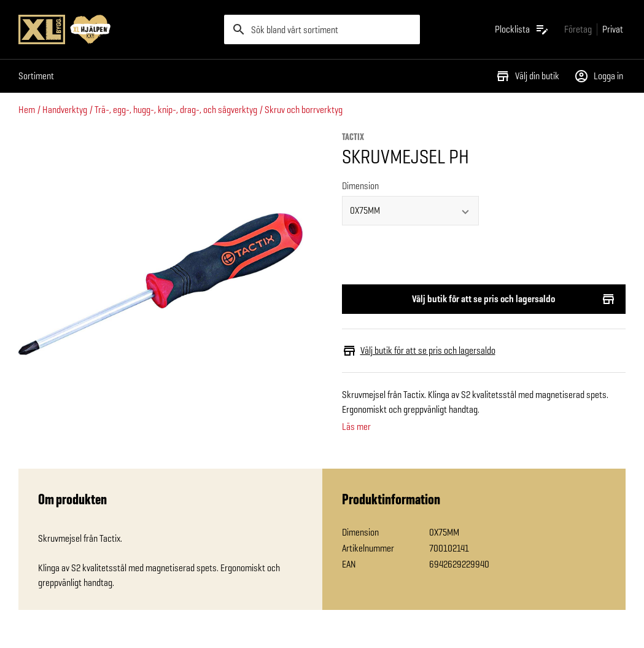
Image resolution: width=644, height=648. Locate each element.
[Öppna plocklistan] (522, 29)
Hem (27, 110)
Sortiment (36, 76)
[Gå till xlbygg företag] (578, 29)
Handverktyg (65, 110)
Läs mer (356, 427)
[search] (322, 29)
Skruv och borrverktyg (304, 110)
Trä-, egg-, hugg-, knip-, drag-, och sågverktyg (176, 110)
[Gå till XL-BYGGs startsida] (116, 29)
